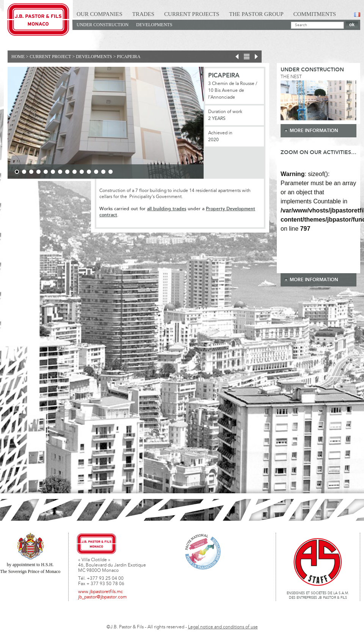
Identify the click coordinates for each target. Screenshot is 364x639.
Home (18, 57)
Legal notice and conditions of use (223, 627)
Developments (154, 25)
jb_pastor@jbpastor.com (102, 597)
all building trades (167, 209)
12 (96, 172)
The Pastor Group (256, 14)
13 (103, 172)
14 (111, 172)
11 (89, 172)
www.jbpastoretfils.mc (100, 592)
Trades (143, 14)
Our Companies (100, 14)
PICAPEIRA (129, 57)
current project (50, 57)
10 (82, 172)
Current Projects (192, 14)
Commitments (315, 14)
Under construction (103, 25)
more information (314, 131)
